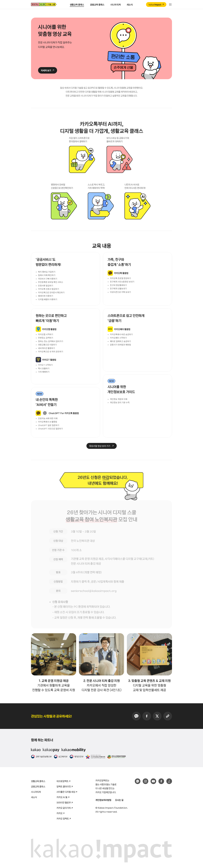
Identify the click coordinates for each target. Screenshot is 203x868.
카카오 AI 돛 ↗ (63, 797)
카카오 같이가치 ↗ (65, 807)
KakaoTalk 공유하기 (136, 716)
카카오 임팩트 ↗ (64, 818)
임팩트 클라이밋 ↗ (65, 786)
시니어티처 (36, 792)
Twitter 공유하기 (157, 716)
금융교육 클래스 (38, 786)
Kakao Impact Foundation (112, 808)
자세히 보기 (46, 71)
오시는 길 (119, 800)
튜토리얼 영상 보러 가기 (98, 459)
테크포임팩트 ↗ (64, 781)
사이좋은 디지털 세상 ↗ (67, 791)
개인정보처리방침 (103, 800)
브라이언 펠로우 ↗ (65, 802)
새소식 (34, 797)
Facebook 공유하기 (147, 716)
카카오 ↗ (61, 813)
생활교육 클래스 (38, 781)
